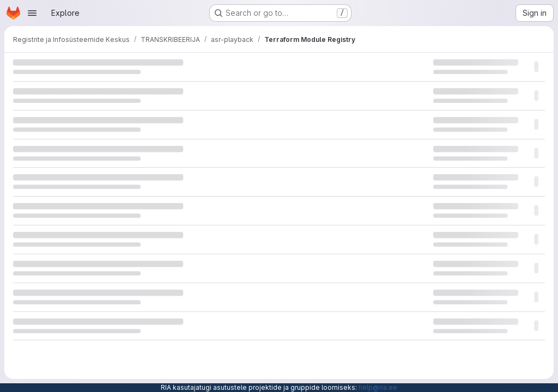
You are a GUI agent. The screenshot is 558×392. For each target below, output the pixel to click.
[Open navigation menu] (32, 13)
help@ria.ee (378, 387)
